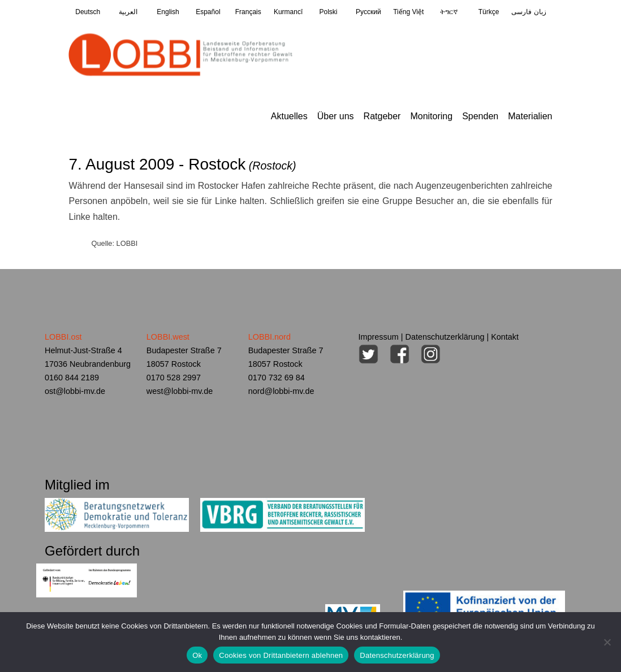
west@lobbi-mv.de (180, 391)
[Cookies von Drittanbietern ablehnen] (607, 642)
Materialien (530, 116)
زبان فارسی (529, 12)
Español (208, 12)
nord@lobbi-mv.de (281, 391)
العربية (128, 12)
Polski (328, 12)
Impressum (379, 337)
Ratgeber (382, 116)
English (168, 12)
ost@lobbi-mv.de (75, 391)
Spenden (480, 116)
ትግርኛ (449, 12)
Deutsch (88, 12)
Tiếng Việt (408, 12)
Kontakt (505, 337)
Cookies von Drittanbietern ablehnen (281, 655)
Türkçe (489, 12)
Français (248, 12)
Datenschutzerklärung (445, 337)
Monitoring (431, 116)
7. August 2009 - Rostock (182, 164)
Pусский (368, 12)
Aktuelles (289, 116)
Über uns (336, 116)
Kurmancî (288, 12)
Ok (197, 655)
